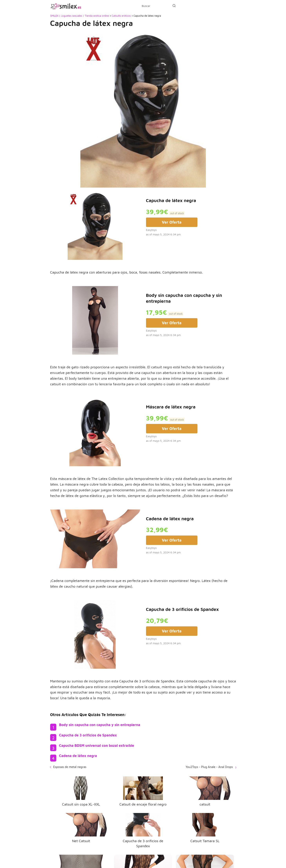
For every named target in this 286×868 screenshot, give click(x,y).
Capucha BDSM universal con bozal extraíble (97, 746)
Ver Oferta (172, 222)
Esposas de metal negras (70, 767)
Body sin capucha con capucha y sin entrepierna (100, 725)
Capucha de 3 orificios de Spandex (88, 735)
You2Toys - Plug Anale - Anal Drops (209, 767)
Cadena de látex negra (78, 756)
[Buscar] (174, 6)
